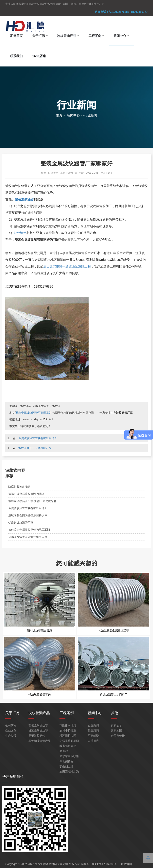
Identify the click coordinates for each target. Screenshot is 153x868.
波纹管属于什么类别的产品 (35, 448)
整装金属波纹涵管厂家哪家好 (34, 413)
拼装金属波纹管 (38, 731)
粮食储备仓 (66, 761)
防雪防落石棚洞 (69, 741)
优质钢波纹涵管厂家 (21, 523)
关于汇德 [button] (40, 36)
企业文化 (11, 731)
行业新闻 (91, 115)
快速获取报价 (13, 776)
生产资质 (11, 736)
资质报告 (93, 741)
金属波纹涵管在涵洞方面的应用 (28, 537)
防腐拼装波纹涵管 (19, 487)
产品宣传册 (118, 736)
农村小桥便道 (68, 731)
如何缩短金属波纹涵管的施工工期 (29, 530)
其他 (114, 713)
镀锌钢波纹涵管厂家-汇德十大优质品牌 (32, 501)
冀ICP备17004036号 (104, 864)
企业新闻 (93, 725)
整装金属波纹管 (38, 725)
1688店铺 (39, 56)
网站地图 (126, 864)
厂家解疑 (93, 736)
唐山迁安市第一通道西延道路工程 (67, 266)
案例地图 (116, 731)
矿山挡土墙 (66, 766)
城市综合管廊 (68, 746)
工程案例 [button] (96, 36)
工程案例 (67, 713)
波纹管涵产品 (39, 713)
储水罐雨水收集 (69, 756)
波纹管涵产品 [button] (68, 36)
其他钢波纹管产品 (40, 741)
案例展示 (116, 725)
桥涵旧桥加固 (68, 736)
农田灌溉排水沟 (69, 772)
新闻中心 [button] (121, 36)
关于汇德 (12, 713)
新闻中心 (73, 115)
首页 (59, 115)
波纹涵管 (20, 233)
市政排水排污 (68, 725)
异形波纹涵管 (37, 736)
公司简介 (11, 725)
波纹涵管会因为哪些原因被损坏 (28, 515)
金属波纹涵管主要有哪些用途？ (38, 438)
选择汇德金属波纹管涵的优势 (26, 494)
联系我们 (16, 56)
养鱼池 (64, 751)
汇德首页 (16, 36)
